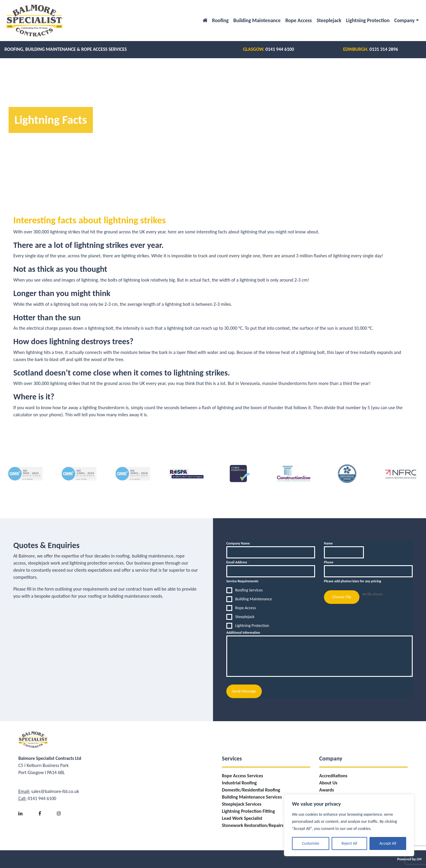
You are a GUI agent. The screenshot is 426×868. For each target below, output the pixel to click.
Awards (327, 790)
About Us (328, 783)
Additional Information (243, 633)
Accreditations (333, 776)
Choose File (342, 597)
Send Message (244, 691)
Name (330, 543)
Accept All (388, 843)
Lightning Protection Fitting (248, 811)
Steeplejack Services (242, 804)
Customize (311, 843)
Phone (329, 562)
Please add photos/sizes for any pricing (352, 581)
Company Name (239, 543)
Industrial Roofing (239, 783)
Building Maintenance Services (252, 797)
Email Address (238, 562)
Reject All (350, 843)
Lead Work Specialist (242, 818)
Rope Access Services (242, 776)
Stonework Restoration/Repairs (253, 825)
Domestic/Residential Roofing (251, 790)
